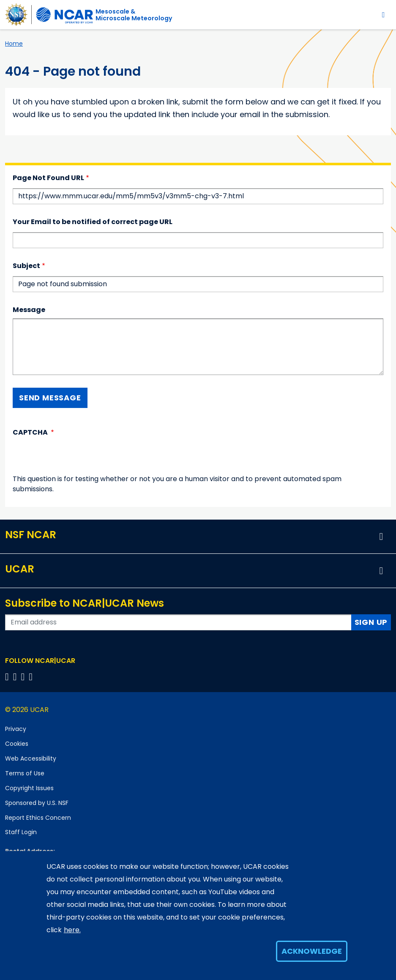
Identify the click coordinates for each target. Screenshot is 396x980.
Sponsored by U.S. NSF (37, 803)
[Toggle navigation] (384, 15)
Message (29, 310)
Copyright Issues (29, 788)
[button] (381, 537)
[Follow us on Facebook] (8, 677)
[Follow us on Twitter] (16, 677)
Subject (26, 266)
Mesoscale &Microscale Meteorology (134, 15)
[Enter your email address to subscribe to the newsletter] (178, 622)
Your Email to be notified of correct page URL (93, 222)
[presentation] (77, 457)
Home (14, 44)
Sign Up (371, 622)
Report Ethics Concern (38, 818)
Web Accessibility (31, 758)
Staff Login (21, 832)
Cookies (17, 744)
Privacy (16, 729)
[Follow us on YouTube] (32, 677)
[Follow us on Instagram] (24, 677)
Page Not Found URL (48, 178)
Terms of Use (25, 773)
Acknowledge (312, 951)
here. (72, 930)
